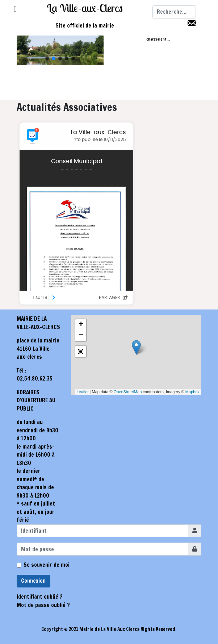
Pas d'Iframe (109, 213)
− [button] (81, 336)
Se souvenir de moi (47, 565)
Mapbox (192, 392)
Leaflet (83, 392)
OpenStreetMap (128, 392)
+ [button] (81, 325)
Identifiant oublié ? (40, 597)
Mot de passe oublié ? (43, 605)
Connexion (33, 581)
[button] (15, 9)
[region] (60, 51)
